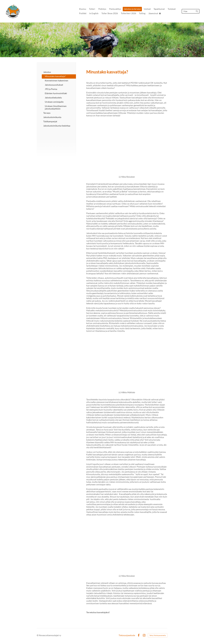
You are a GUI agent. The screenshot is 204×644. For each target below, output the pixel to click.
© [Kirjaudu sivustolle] (38, 635)
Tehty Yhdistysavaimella (158, 635)
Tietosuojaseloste (127, 635)
